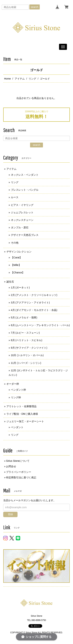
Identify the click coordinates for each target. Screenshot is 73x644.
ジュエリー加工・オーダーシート (25, 421)
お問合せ (11, 466)
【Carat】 (16, 257)
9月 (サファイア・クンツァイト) (29, 348)
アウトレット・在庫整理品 (21, 406)
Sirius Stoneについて (18, 461)
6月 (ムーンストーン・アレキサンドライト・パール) (40, 325)
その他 (15, 243)
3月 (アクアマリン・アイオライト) (30, 303)
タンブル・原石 (20, 227)
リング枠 (16, 397)
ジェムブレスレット (22, 212)
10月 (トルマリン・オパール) (27, 355)
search (35, 7)
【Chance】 (18, 273)
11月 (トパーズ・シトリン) (26, 363)
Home (7, 79)
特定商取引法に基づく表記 (21, 477)
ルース (15, 197)
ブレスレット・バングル (25, 190)
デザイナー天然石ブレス (25, 235)
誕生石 (10, 282)
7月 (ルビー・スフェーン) (25, 333)
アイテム (20, 79)
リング (32, 79)
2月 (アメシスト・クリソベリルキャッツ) (34, 295)
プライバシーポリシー (19, 472)
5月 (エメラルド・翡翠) (24, 318)
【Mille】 (16, 265)
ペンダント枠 (18, 390)
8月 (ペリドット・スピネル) (27, 340)
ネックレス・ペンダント (25, 175)
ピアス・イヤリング (22, 205)
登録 (10, 514)
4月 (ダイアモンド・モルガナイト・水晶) (34, 310)
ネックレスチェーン (22, 220)
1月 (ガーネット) (20, 288)
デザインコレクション (19, 252)
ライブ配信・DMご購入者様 (22, 414)
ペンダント (17, 427)
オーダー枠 (13, 384)
